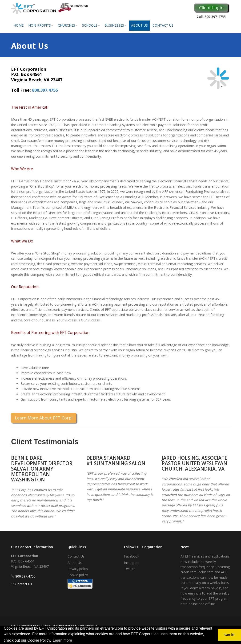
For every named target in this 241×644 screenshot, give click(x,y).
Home (19, 25)
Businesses (115, 25)
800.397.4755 (45, 90)
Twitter (129, 569)
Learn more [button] (62, 640)
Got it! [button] (229, 635)
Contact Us (163, 25)
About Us (139, 25)
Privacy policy (78, 569)
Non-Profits (41, 25)
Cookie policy (78, 575)
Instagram (132, 563)
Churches (68, 25)
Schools (91, 25)
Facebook (132, 556)
